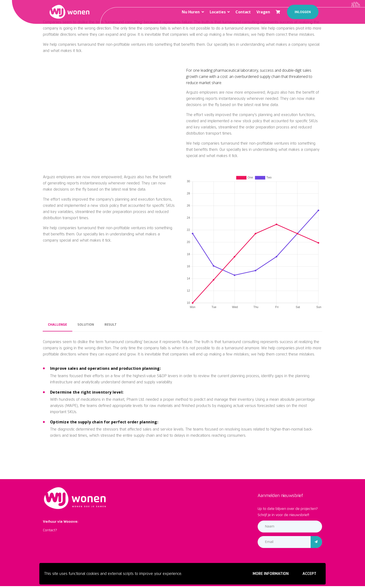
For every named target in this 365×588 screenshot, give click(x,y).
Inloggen (303, 12)
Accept (309, 574)
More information (271, 574)
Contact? (50, 530)
